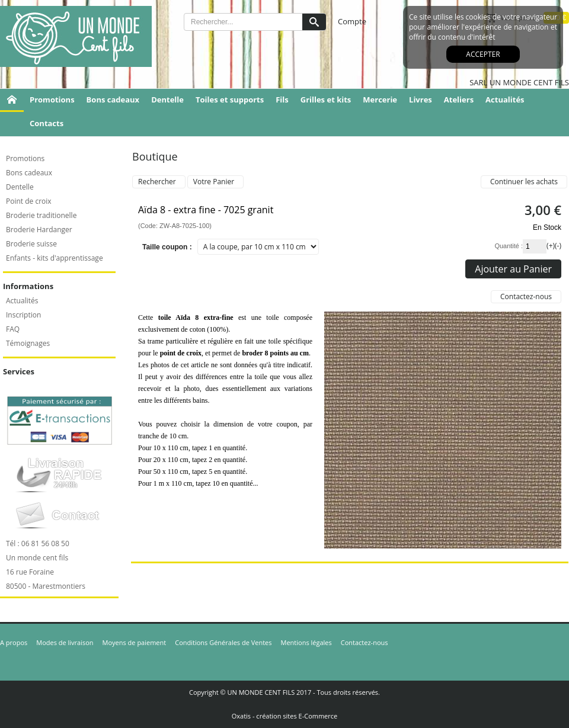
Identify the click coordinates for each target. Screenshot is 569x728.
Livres (421, 100)
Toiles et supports (230, 100)
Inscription (23, 315)
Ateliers (459, 100)
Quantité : (509, 246)
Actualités (505, 100)
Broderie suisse (31, 244)
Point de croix (29, 201)
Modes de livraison (65, 642)
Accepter (483, 54)
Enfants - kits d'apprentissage (55, 258)
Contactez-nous (365, 642)
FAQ (13, 329)
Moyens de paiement (135, 642)
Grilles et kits (326, 100)
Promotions (52, 100)
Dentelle (167, 100)
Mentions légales (306, 642)
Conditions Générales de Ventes (223, 642)
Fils (282, 100)
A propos (14, 642)
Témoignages (28, 343)
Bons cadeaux (113, 100)
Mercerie (380, 100)
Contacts (47, 123)
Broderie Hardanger (39, 230)
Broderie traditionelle (41, 215)
